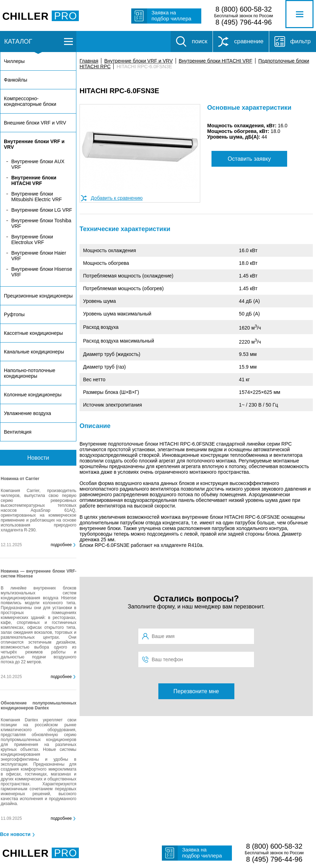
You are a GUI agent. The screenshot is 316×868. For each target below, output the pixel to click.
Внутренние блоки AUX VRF (38, 164)
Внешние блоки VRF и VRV (35, 123)
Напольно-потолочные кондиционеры (30, 373)
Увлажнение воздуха (27, 413)
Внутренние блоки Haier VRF (39, 256)
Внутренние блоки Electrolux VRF (32, 240)
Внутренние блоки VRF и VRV (138, 61)
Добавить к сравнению (117, 198)
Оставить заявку (249, 159)
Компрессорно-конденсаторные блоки (30, 101)
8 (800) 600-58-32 (244, 9)
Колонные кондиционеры (33, 395)
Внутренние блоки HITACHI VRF (216, 61)
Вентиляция (18, 432)
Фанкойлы (15, 80)
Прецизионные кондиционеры (38, 296)
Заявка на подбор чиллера (172, 15)
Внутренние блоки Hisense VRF (42, 272)
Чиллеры (14, 61)
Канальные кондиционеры (34, 352)
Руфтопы (14, 314)
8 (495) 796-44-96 (244, 22)
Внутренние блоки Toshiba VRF (41, 223)
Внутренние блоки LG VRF (42, 210)
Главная (89, 61)
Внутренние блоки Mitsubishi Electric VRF (37, 197)
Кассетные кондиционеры (33, 333)
